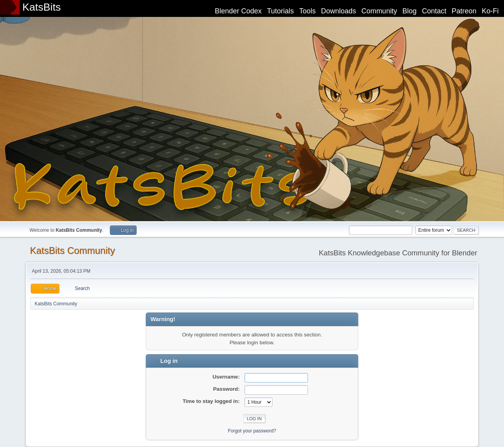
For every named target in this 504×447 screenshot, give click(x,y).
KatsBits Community (72, 250)
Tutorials (280, 11)
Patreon (464, 11)
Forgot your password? (252, 431)
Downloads (338, 11)
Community (379, 11)
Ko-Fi (490, 11)
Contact (434, 11)
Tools (308, 11)
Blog (409, 11)
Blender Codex (238, 11)
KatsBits (42, 7)
